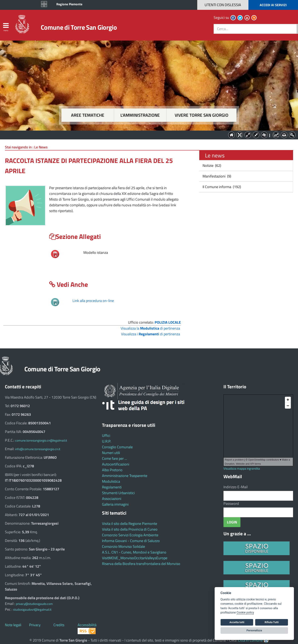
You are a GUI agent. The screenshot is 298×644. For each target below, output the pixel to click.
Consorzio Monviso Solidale (124, 546)
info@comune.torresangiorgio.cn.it (38, 449)
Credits (59, 625)
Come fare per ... (114, 458)
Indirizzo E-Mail (236, 487)
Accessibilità (87, 625)
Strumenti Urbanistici (118, 493)
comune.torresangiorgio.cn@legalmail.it (41, 440)
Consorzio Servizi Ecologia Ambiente (130, 535)
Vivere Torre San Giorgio (202, 115)
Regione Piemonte (69, 4)
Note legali (13, 625)
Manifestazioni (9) (216, 176)
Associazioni (112, 499)
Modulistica (111, 481)
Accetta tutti (237, 622)
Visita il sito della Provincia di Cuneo (130, 529)
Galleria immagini (115, 504)
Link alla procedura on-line (93, 301)
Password (231, 503)
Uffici (106, 436)
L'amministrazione (140, 115)
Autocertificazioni (116, 464)
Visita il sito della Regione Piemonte (130, 524)
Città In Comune (250, 640)
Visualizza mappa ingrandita (242, 468)
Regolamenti (112, 487)
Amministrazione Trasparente (125, 476)
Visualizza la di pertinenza (150, 328)
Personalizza (254, 630)
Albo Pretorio (112, 470)
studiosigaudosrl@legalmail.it (32, 610)
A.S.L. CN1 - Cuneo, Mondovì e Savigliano (134, 552)
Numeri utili (111, 453)
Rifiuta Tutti (272, 622)
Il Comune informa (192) (221, 187)
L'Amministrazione (146, 135)
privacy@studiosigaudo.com (34, 604)
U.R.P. (107, 441)
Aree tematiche (88, 115)
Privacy (35, 625)
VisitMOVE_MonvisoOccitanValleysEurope (135, 558)
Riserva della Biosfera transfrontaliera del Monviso (141, 564)
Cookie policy (245, 613)
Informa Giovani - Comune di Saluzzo (131, 541)
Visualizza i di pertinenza (151, 334)
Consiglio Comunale (117, 447)
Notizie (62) (211, 166)
